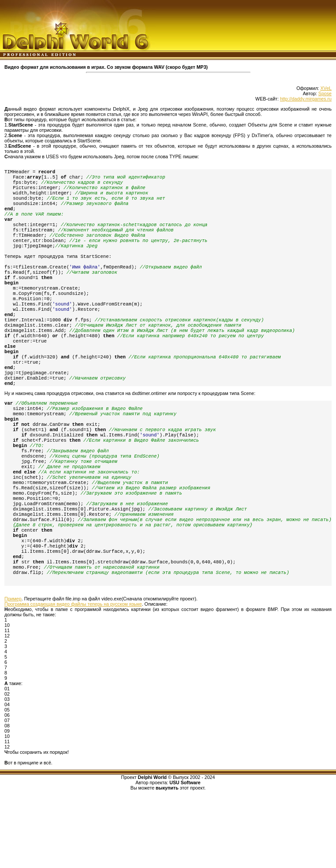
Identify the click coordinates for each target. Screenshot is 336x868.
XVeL (326, 88)
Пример (13, 666)
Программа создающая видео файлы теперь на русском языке (73, 671)
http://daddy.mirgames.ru (306, 99)
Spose (325, 93)
